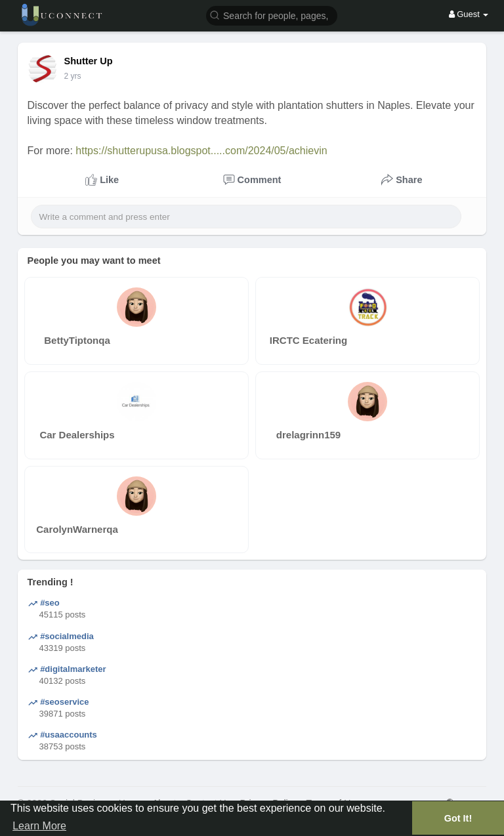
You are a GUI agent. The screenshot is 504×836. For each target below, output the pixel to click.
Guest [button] (469, 14)
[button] (272, 15)
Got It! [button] (458, 818)
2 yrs (73, 76)
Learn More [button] (39, 826)
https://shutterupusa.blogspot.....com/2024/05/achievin (201, 151)
